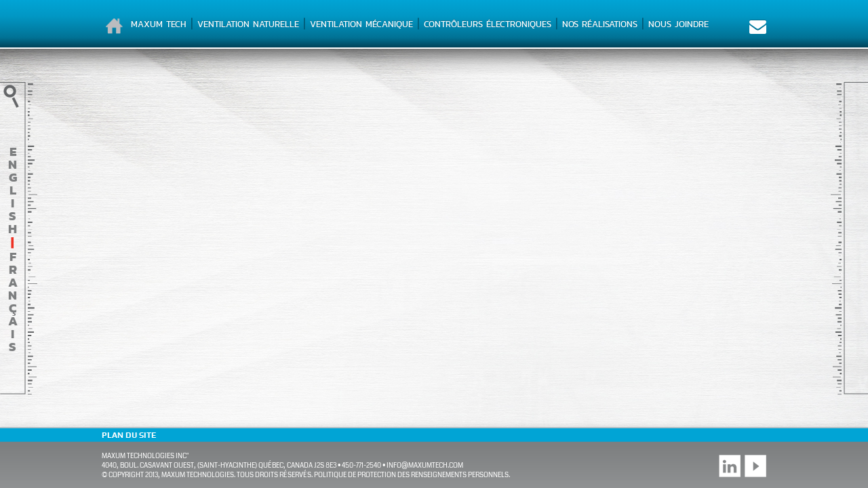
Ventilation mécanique (361, 24)
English (13, 190)
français (13, 302)
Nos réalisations (600, 24)
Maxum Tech (159, 24)
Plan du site (129, 435)
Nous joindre (678, 24)
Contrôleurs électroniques (488, 24)
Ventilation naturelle (248, 24)
